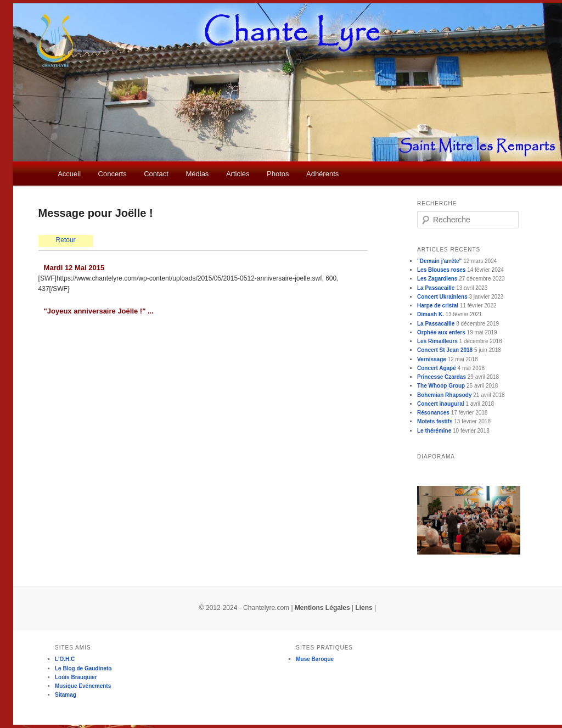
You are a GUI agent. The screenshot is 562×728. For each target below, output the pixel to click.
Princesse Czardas (442, 377)
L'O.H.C (65, 659)
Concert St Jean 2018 (445, 350)
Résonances (433, 413)
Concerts (113, 174)
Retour (66, 240)
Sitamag (66, 695)
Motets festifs (435, 421)
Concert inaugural (441, 404)
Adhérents (322, 174)
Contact (156, 174)
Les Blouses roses (441, 270)
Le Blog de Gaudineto (83, 668)
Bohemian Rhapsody (444, 395)
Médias (197, 174)
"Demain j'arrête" (439, 261)
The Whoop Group (441, 386)
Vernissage (432, 359)
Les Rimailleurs (437, 341)
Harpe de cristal (438, 306)
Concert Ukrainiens (442, 297)
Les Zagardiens (437, 279)
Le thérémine (434, 431)
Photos (278, 174)
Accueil (69, 174)
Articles (238, 174)
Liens (364, 608)
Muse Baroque (315, 659)
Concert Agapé (437, 368)
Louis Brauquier (76, 677)
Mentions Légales (322, 608)
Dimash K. (431, 314)
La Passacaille (436, 288)
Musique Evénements (83, 686)
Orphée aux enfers (441, 332)
